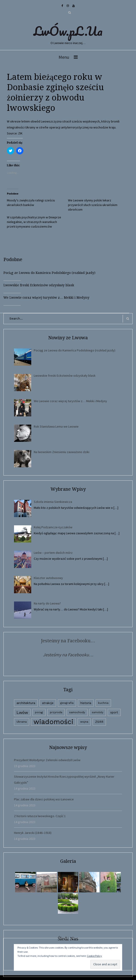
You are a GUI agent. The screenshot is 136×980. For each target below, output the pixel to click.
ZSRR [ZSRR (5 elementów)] (99, 722)
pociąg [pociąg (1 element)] (39, 712)
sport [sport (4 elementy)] (114, 712)
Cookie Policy (94, 956)
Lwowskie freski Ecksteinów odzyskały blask (39, 285)
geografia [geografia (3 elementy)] (67, 703)
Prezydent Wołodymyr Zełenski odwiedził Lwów (47, 760)
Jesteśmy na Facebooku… (68, 641)
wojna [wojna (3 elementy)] (84, 722)
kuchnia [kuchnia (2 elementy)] (103, 703)
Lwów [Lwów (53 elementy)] (22, 712)
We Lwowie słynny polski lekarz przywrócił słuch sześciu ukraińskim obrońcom (93, 205)
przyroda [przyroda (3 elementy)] (56, 712)
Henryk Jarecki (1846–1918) (33, 833)
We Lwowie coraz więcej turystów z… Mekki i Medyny (46, 298)
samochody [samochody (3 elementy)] (77, 712)
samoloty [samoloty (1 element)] (98, 712)
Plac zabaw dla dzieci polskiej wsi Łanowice (44, 799)
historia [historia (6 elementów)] (86, 703)
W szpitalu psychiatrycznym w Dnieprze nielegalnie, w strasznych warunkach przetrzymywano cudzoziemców (34, 222)
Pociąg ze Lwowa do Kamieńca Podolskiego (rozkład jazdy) (49, 273)
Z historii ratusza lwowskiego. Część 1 (40, 816)
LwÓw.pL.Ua (68, 31)
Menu (64, 57)
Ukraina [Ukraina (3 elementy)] (22, 722)
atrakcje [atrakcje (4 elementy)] (48, 703)
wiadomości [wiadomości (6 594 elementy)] (53, 722)
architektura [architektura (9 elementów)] (26, 703)
